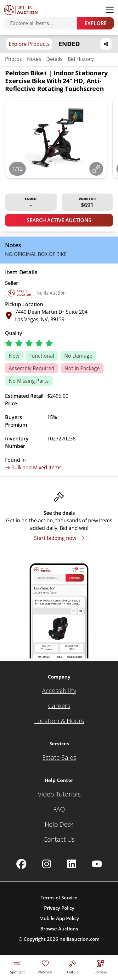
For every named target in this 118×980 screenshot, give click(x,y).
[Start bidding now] (59, 538)
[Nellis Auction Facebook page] (21, 864)
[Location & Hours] (59, 721)
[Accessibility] (59, 691)
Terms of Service (59, 897)
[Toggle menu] (110, 10)
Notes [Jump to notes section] (34, 59)
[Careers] (59, 706)
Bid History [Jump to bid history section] (81, 59)
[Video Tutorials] (59, 794)
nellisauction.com (79, 939)
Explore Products (29, 44)
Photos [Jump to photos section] (14, 59)
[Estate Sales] (59, 758)
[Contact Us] (59, 839)
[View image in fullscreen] (96, 169)
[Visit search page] (101, 966)
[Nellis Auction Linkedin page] (72, 864)
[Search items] (44, 23)
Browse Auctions (59, 929)
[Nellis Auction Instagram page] (47, 864)
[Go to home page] (21, 10)
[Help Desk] (59, 824)
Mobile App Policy (59, 918)
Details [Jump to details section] (54, 59)
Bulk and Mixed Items (33, 467)
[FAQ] (59, 809)
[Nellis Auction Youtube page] (97, 864)
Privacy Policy (59, 908)
